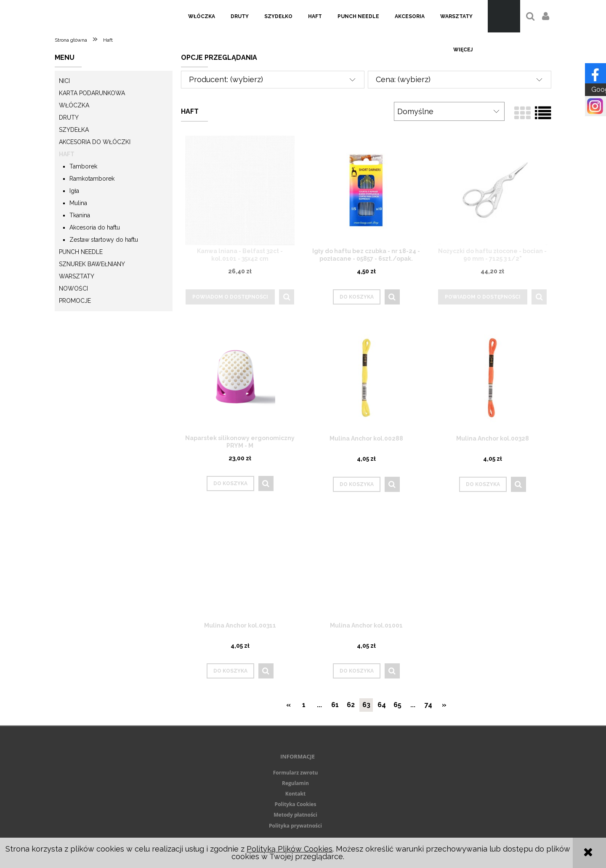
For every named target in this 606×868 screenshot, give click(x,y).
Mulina (78, 203)
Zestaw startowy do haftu (104, 240)
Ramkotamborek (92, 179)
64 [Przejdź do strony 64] (382, 705)
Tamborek (83, 166)
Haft (67, 154)
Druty (69, 118)
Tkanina (80, 215)
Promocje (75, 301)
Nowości (73, 288)
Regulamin (295, 783)
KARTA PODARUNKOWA (92, 93)
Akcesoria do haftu (95, 227)
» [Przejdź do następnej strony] (444, 705)
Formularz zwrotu (296, 773)
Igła (74, 191)
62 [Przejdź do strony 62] (351, 705)
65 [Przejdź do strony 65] (397, 705)
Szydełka (74, 130)
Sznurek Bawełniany (92, 264)
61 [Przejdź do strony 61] (335, 705)
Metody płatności (295, 815)
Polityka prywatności (295, 826)
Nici (64, 81)
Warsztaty (77, 276)
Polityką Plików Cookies (290, 849)
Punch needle (81, 252)
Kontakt (295, 794)
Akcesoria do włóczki (95, 142)
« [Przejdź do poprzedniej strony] (288, 705)
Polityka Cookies (296, 804)
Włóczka (74, 105)
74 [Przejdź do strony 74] (428, 705)
